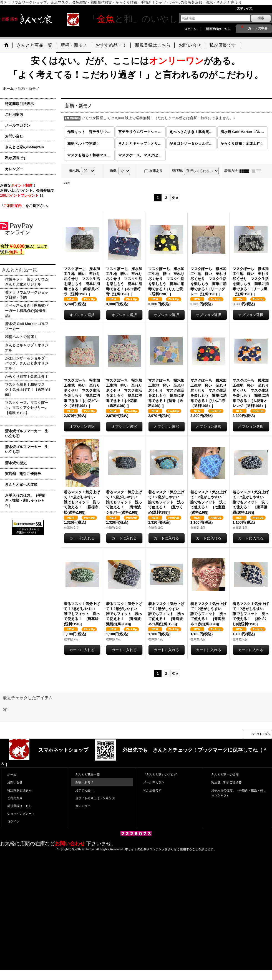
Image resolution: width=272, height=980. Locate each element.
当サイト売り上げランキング (95, 798)
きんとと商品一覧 (87, 774)
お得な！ (18, 185)
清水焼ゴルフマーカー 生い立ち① (27, 433)
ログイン (190, 29)
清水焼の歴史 (16, 463)
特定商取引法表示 (19, 104)
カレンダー (14, 169)
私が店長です (16, 158)
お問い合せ (14, 136)
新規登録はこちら (218, 29)
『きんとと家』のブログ (160, 774)
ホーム (12, 774)
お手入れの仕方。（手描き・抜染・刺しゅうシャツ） (25, 500)
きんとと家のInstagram (24, 147)
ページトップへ (261, 734)
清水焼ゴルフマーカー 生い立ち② (27, 449)
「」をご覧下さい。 (25, 206)
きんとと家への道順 (21, 485)
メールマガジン (18, 125)
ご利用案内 (14, 115)
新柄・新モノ (84, 782)
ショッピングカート (21, 814)
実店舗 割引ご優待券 (23, 474)
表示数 (75, 171)
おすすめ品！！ (86, 790)
